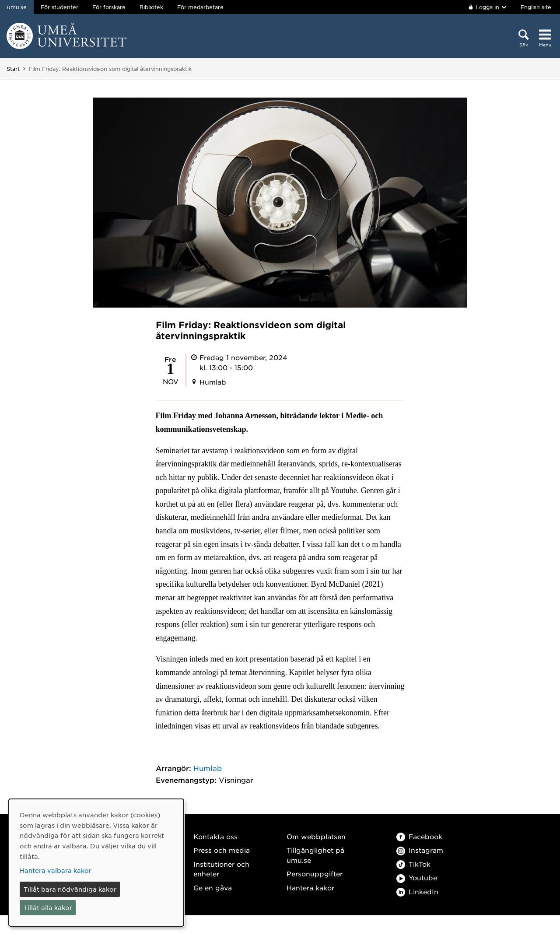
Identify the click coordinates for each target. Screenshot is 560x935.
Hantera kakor (310, 888)
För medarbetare (200, 7)
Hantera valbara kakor (56, 870)
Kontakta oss (215, 836)
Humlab (208, 768)
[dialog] (96, 863)
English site (536, 7)
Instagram (420, 850)
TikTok (413, 864)
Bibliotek (151, 7)
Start (13, 69)
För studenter (59, 7)
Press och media (222, 850)
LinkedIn (417, 891)
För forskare (109, 7)
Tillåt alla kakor (48, 907)
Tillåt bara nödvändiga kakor (70, 889)
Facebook (419, 836)
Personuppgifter (315, 874)
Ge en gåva (213, 888)
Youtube (417, 877)
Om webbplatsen (316, 836)
